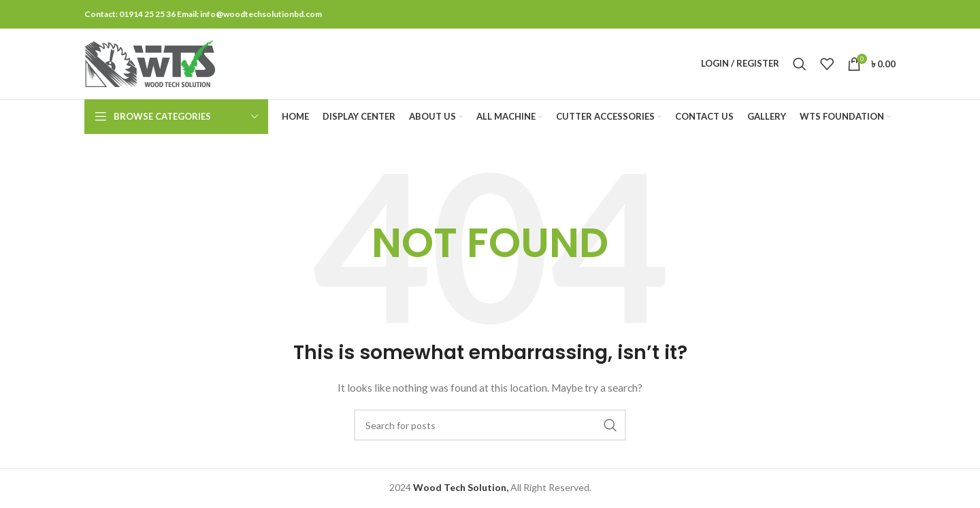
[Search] (800, 64)
